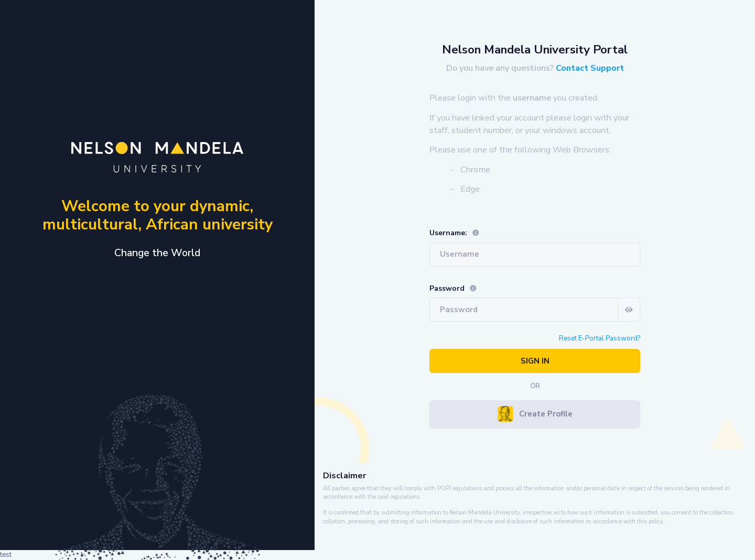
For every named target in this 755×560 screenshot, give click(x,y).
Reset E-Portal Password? (600, 338)
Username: (454, 233)
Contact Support (590, 68)
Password (453, 288)
